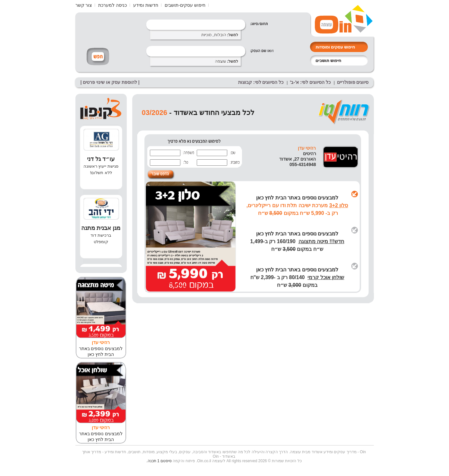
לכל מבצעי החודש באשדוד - (211, 113)
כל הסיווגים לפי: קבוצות (261, 82)
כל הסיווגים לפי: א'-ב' (310, 82)
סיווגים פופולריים (353, 82)
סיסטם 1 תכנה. (159, 461)
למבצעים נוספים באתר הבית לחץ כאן (297, 198)
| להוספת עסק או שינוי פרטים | (110, 82)
